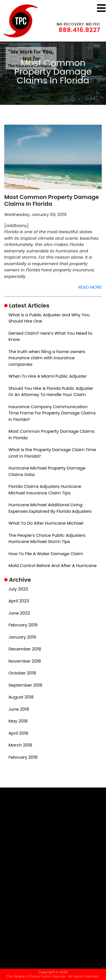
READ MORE (90, 287)
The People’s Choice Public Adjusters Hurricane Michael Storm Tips (47, 538)
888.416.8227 (80, 30)
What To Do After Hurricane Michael (46, 523)
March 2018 (20, 745)
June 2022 (19, 613)
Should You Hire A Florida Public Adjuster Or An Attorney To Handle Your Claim (51, 391)
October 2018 (22, 673)
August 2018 (21, 697)
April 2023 (19, 601)
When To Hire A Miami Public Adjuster (48, 376)
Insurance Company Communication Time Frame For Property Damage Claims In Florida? (52, 413)
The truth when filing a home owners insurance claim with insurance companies (47, 358)
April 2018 (18, 733)
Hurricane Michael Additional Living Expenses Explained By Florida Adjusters (50, 508)
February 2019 (23, 625)
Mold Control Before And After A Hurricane (53, 565)
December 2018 (25, 649)
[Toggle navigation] (101, 8)
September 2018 (25, 685)
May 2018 (18, 721)
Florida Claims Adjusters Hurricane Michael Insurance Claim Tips (45, 490)
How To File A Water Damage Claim (46, 554)
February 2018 (23, 757)
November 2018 (25, 661)
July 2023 (18, 589)
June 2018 (19, 709)
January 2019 (22, 637)
